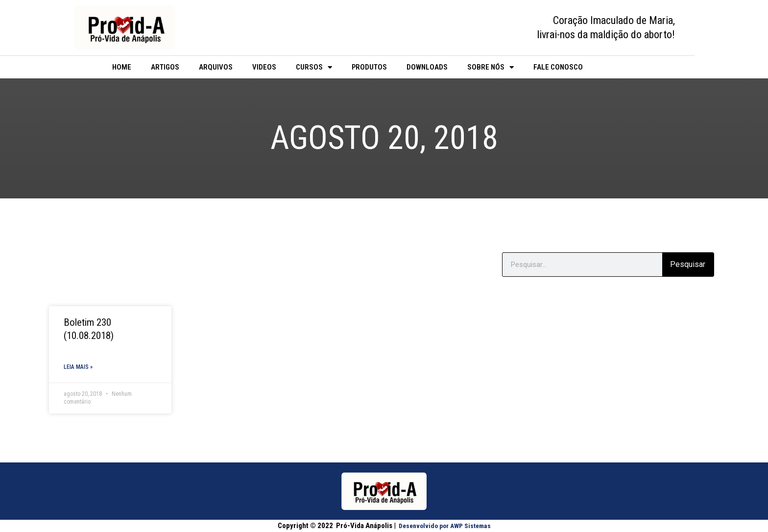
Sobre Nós (491, 67)
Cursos (314, 67)
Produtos (369, 67)
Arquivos (216, 67)
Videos (264, 67)
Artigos (165, 67)
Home (122, 67)
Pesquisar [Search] (688, 264)
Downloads (427, 67)
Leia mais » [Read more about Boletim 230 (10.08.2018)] (78, 367)
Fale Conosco (558, 67)
